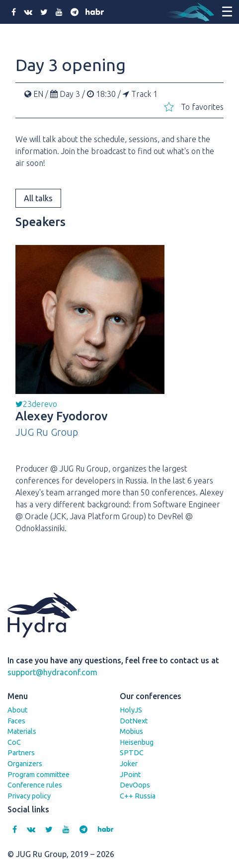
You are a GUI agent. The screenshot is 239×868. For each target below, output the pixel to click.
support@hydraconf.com (52, 672)
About (17, 710)
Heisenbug (137, 742)
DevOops (135, 785)
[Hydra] (189, 12)
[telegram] (75, 12)
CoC (14, 742)
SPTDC (132, 753)
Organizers (25, 764)
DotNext (134, 721)
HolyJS (131, 710)
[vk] (28, 12)
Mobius (131, 731)
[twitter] (44, 12)
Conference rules (35, 785)
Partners (21, 753)
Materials (22, 731)
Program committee (39, 775)
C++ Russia (138, 796)
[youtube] (59, 12)
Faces (16, 721)
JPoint (130, 775)
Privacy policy (29, 796)
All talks (38, 198)
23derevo (36, 404)
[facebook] (14, 12)
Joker (129, 764)
